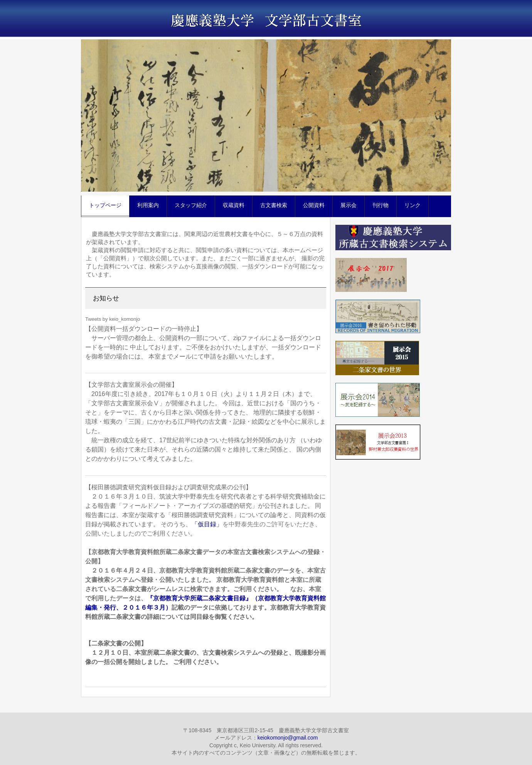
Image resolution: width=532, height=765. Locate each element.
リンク (412, 205)
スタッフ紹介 (191, 205)
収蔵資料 (234, 205)
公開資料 (314, 205)
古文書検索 (274, 205)
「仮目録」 (207, 524)
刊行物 (380, 205)
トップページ (105, 205)
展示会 (348, 205)
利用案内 (148, 205)
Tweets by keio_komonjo (113, 319)
